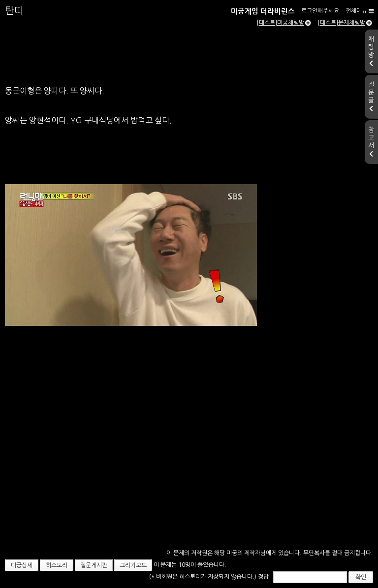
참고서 (371, 142)
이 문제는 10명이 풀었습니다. (190, 565)
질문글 (371, 97)
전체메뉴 (360, 11)
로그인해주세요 (320, 11)
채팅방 (371, 51)
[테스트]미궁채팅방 (284, 23)
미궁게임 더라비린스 (263, 11)
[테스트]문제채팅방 (345, 23)
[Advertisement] (189, 485)
